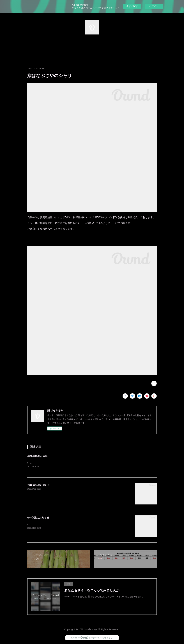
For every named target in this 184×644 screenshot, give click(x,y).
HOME (92, 47)
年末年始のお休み (37, 456)
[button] (92, 47)
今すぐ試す (132, 6)
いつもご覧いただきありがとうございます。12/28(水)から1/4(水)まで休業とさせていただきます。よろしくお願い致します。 (88, 463)
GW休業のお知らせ (38, 518)
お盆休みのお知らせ (39, 485)
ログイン (154, 6)
